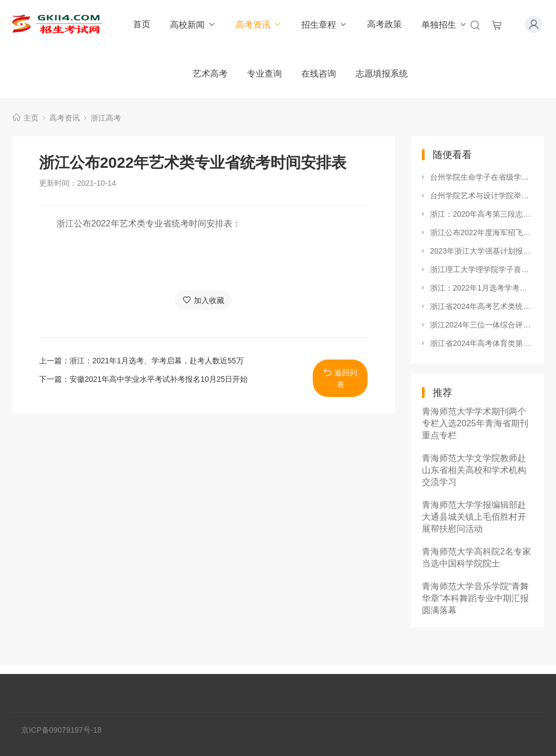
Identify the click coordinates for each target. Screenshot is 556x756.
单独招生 (444, 25)
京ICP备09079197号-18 (61, 730)
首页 (142, 24)
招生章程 (324, 25)
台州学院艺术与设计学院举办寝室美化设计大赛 (482, 196)
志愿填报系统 (382, 74)
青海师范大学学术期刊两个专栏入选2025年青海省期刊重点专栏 (475, 423)
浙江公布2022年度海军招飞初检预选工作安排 (482, 232)
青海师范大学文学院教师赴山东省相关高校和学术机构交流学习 (474, 470)
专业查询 (264, 74)
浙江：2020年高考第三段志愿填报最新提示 (482, 214)
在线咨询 (319, 74)
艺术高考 (210, 74)
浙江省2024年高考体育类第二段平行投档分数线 (482, 343)
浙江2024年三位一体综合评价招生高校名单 (482, 325)
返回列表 (340, 378)
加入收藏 (203, 300)
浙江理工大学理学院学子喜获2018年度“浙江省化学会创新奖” (482, 269)
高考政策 (384, 24)
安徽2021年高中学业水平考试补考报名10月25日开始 (159, 379)
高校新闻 (193, 25)
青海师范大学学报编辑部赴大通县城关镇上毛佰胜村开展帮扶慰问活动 (474, 517)
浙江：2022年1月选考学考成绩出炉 (482, 288)
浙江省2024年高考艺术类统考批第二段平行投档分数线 (482, 306)
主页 (31, 118)
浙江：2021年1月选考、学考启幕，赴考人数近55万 (157, 361)
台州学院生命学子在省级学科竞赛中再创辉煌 (482, 177)
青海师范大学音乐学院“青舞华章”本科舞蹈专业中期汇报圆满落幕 (475, 598)
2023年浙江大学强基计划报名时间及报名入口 (482, 251)
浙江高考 (106, 118)
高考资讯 (259, 25)
